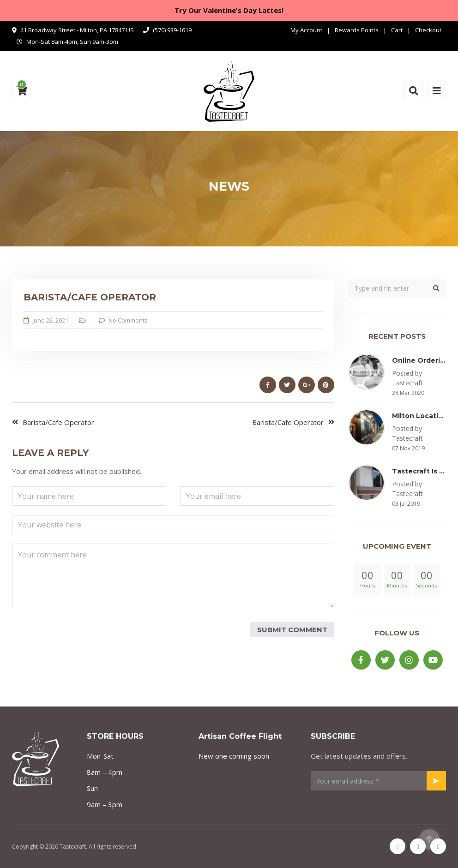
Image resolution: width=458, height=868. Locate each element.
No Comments (128, 320)
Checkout (428, 30)
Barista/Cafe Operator (58, 422)
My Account (306, 30)
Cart (397, 30)
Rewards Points (357, 30)
